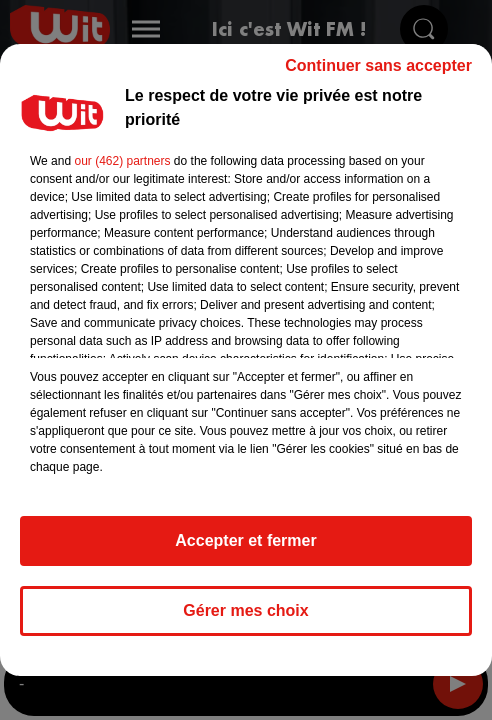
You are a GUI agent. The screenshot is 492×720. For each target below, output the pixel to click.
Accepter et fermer (245, 549)
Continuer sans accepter (378, 74)
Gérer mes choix (245, 619)
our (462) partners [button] (122, 170)
